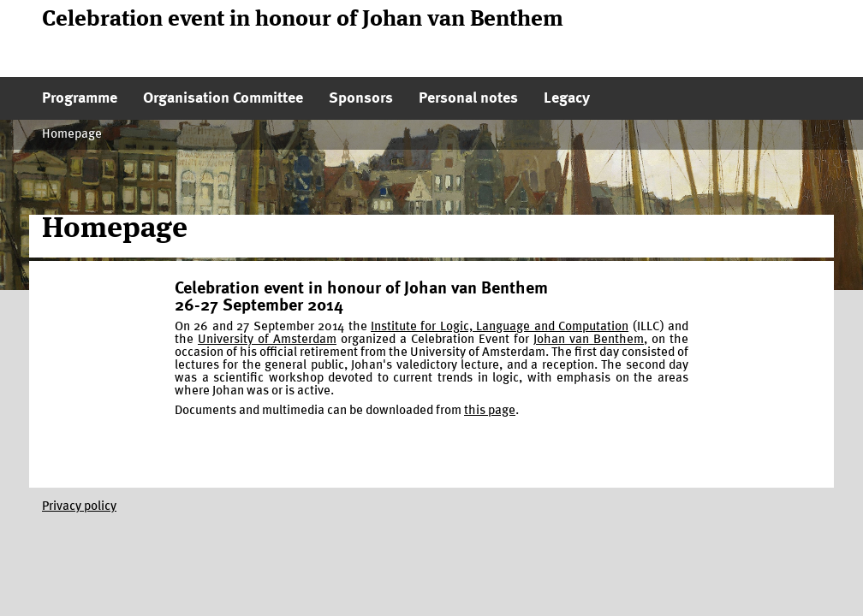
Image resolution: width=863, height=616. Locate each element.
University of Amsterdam (267, 340)
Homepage (72, 135)
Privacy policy (79, 507)
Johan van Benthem (589, 340)
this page (490, 411)
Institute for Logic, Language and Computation (500, 327)
